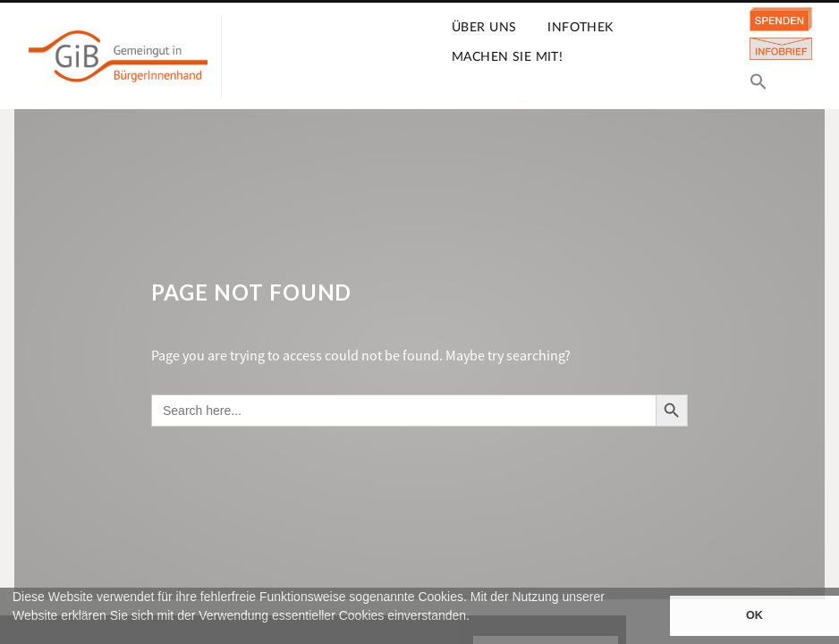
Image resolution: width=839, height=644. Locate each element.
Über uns (484, 28)
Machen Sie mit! (507, 57)
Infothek (580, 28)
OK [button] (754, 615)
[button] (15, 636)
